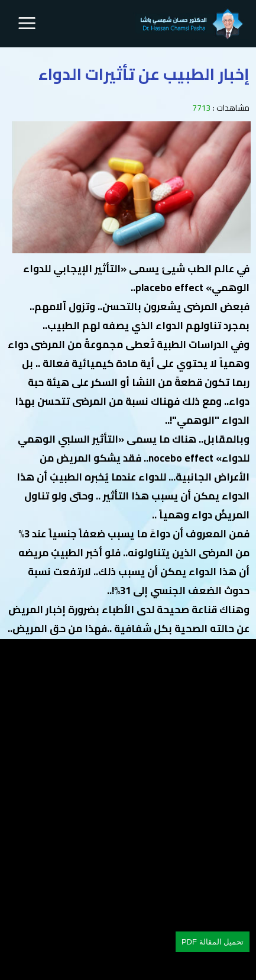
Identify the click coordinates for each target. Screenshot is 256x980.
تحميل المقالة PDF (213, 942)
